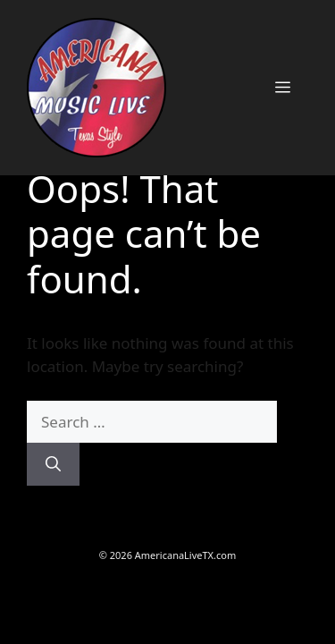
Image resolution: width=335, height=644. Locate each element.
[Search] (53, 464)
